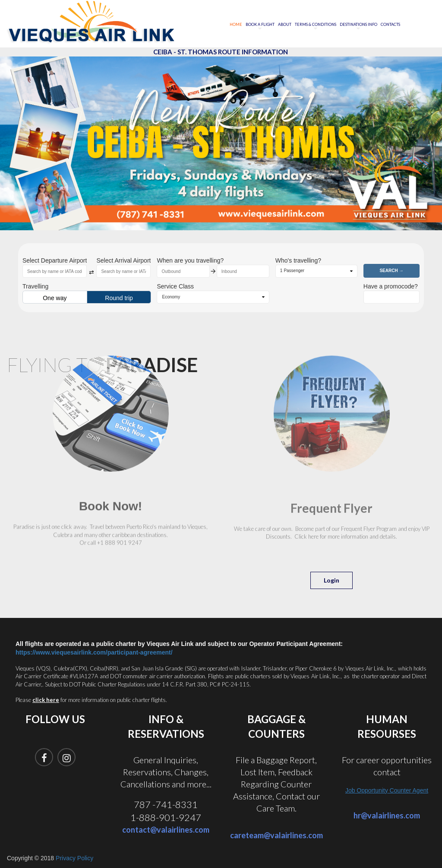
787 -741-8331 (166, 804)
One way (55, 298)
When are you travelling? (190, 260)
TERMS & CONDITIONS (316, 25)
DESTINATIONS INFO (358, 25)
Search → (391, 271)
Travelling (35, 286)
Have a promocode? (391, 286)
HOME (236, 25)
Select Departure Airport (55, 260)
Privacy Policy (74, 858)
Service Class (175, 286)
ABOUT (285, 25)
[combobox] (55, 271)
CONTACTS (390, 25)
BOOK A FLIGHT (260, 25)
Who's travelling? (298, 260)
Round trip (119, 298)
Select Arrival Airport (123, 260)
